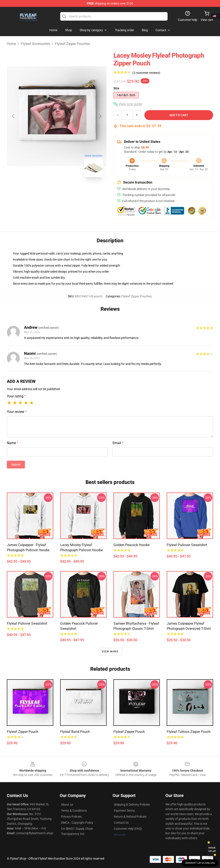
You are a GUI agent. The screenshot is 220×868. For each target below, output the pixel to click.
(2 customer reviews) (146, 73)
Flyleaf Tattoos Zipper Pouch (189, 732)
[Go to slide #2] (68, 190)
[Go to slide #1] (46, 190)
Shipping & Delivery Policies (132, 805)
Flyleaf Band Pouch (75, 732)
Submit (16, 465)
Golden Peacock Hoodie (131, 545)
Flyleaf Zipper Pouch (23, 732)
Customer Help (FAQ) (128, 829)
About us (67, 805)
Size (116, 88)
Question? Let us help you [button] (200, 863)
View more (110, 652)
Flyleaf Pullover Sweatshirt (187, 545)
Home (11, 44)
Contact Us (121, 823)
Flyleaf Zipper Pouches (72, 44)
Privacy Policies (71, 817)
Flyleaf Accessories (35, 44)
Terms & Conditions (74, 811)
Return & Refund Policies (130, 817)
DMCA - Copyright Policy (77, 823)
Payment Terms (124, 811)
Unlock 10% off (212, 849)
